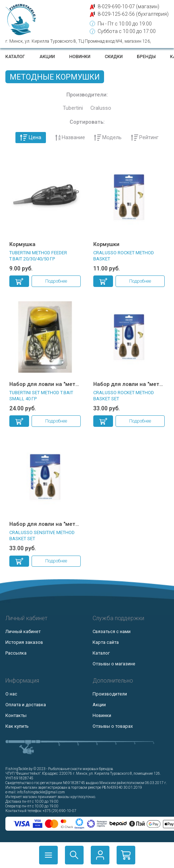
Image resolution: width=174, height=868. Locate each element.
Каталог (15, 57)
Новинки (80, 57)
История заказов (24, 642)
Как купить (17, 726)
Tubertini (73, 108)
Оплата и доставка (26, 705)
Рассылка (16, 653)
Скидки (114, 57)
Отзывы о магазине (114, 664)
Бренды (146, 57)
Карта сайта (106, 642)
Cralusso (101, 108)
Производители (110, 694)
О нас (11, 694)
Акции (47, 57)
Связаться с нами (112, 631)
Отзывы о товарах (113, 726)
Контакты (16, 715)
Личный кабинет (23, 631)
